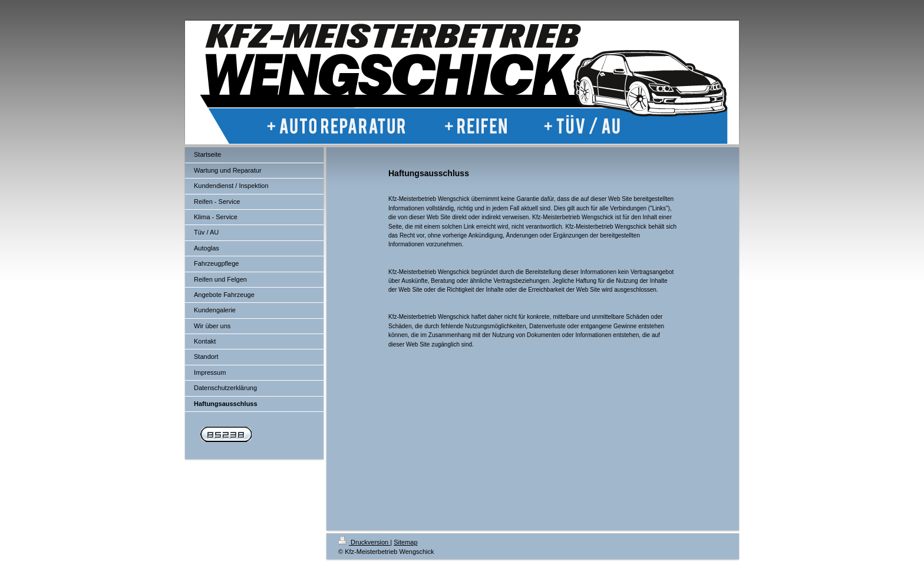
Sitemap (405, 542)
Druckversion (364, 542)
